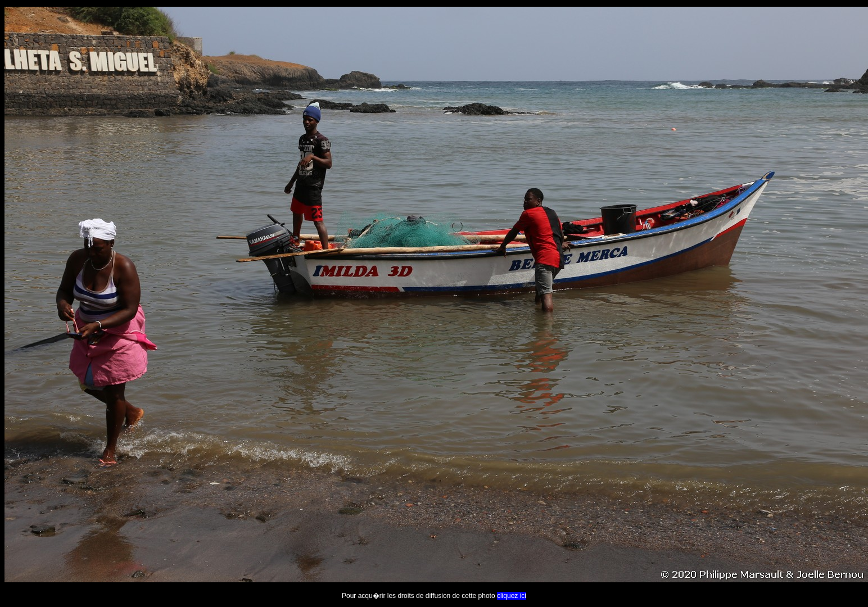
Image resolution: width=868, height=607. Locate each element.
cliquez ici (512, 596)
